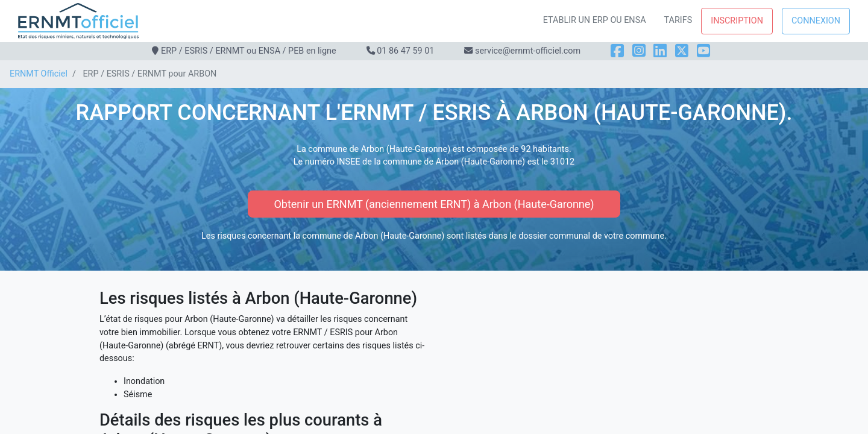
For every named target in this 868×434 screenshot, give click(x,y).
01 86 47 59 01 (405, 51)
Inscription (737, 21)
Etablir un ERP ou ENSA (595, 20)
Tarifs (678, 20)
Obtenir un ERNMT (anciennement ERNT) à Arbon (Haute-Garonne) (434, 204)
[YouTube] (703, 51)
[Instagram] (639, 51)
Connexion (816, 21)
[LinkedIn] (660, 51)
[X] (682, 51)
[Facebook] (617, 51)
